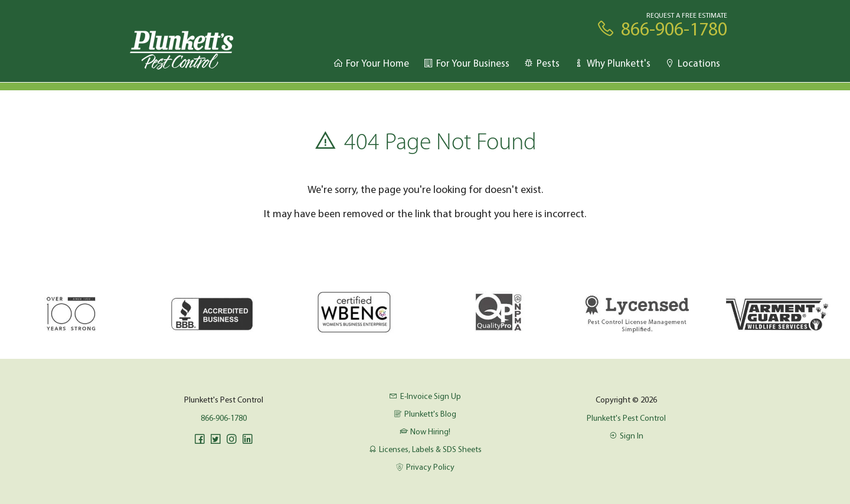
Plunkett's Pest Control (626, 418)
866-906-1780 (224, 418)
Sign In (626, 436)
